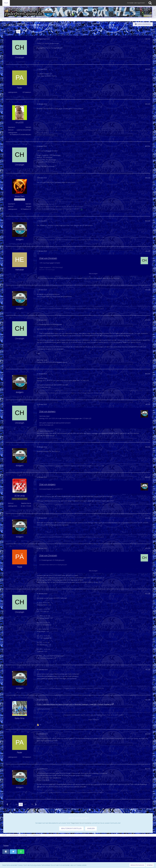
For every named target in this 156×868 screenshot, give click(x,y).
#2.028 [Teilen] (148, 290)
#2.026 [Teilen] (148, 221)
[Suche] (150, 3)
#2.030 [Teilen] (148, 374)
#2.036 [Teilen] (148, 594)
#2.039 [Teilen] (148, 734)
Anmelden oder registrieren (136, 3)
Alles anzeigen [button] (93, 274)
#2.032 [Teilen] (148, 447)
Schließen (150, 865)
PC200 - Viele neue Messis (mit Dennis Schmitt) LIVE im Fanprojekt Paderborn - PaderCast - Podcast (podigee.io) (74, 704)
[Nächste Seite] (33, 31)
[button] (6, 852)
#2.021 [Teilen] (148, 39)
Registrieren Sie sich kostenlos (81, 823)
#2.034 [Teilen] (148, 518)
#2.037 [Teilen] (148, 670)
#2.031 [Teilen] (148, 404)
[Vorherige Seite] (5, 31)
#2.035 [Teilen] (148, 548)
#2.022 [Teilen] (148, 69)
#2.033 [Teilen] (148, 477)
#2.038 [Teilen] (148, 700)
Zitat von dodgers (47, 411)
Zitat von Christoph (48, 258)
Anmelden (91, 828)
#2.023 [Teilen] (148, 104)
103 (23, 31)
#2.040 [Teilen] (148, 769)
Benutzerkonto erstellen (71, 828)
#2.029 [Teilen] (148, 320)
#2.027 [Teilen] (148, 251)
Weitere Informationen (137, 865)
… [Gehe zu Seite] (11, 31)
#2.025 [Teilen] (148, 178)
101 (14, 31)
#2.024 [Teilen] (148, 146)
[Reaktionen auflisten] (39, 724)
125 (30, 31)
